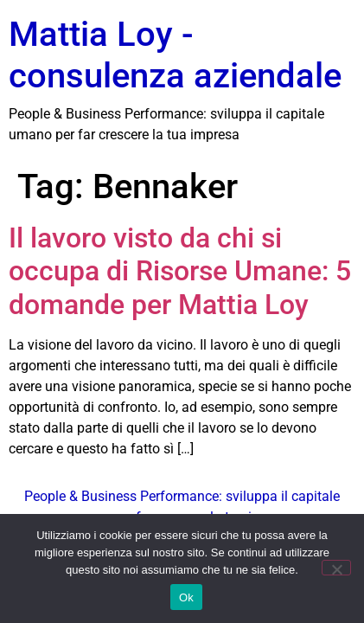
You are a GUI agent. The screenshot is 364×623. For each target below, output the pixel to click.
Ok (186, 597)
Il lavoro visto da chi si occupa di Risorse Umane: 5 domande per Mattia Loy (180, 271)
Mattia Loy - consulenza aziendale (175, 55)
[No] (336, 568)
